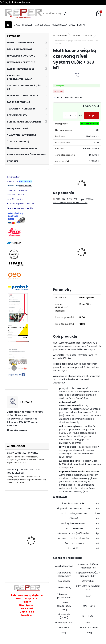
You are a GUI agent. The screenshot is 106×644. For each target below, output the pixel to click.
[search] (66, 13)
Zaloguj (6, 2)
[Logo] (24, 13)
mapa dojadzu (26, 186)
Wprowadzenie (60, 35)
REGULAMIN (28, 25)
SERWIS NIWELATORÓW (64, 25)
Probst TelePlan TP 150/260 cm (32, 565)
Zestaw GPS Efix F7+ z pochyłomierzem (64, 247)
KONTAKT (82, 25)
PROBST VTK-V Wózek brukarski (33, 536)
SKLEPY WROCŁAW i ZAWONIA (22, 453)
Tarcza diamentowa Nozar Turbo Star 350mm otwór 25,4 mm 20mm (84, 247)
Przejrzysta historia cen (68, 98)
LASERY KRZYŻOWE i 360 (82, 35)
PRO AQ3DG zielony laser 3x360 (35, 505)
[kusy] (69, 116)
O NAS (17, 25)
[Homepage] (8, 25)
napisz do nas (18, 430)
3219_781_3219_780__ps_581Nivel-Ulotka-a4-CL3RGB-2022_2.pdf (74, 201)
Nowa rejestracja (22, 2)
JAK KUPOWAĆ (43, 25)
